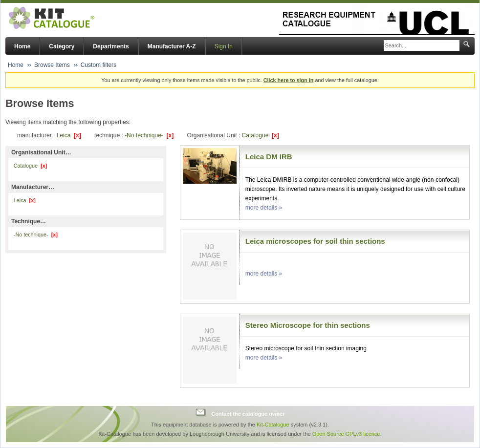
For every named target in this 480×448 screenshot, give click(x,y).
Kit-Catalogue (273, 425)
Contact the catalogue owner (248, 414)
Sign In (224, 46)
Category (62, 46)
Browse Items (52, 65)
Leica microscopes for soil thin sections (315, 241)
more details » (264, 208)
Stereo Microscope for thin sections (308, 325)
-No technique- (149, 135)
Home (22, 46)
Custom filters (98, 65)
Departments (111, 46)
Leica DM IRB (269, 157)
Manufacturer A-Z (172, 46)
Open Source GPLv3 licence (346, 434)
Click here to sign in (289, 80)
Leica (69, 135)
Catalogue (261, 135)
